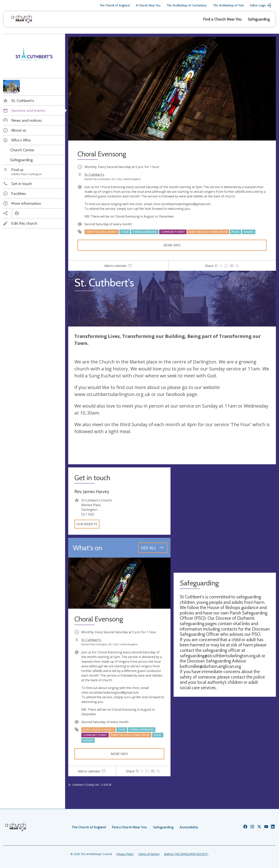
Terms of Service (149, 854)
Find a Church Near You (222, 19)
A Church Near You (148, 5)
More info (172, 245)
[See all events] (153, 548)
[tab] (118, 266)
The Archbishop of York (228, 5)
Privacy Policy (125, 854)
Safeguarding (259, 19)
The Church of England (115, 5)
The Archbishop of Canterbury (187, 5)
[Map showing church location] (225, 518)
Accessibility (189, 827)
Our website (87, 524)
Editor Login (261, 5)
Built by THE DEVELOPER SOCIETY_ (186, 854)
